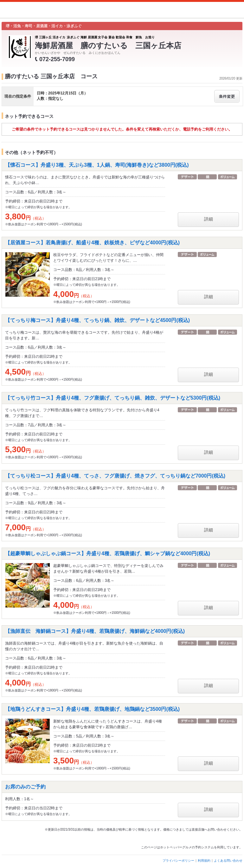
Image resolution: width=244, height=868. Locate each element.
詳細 (209, 219)
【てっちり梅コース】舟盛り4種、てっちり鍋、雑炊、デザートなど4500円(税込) (97, 320)
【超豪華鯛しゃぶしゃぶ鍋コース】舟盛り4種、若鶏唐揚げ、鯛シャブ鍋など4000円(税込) (108, 553)
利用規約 (204, 861)
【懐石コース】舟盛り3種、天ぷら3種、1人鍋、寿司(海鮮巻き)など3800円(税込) (97, 165)
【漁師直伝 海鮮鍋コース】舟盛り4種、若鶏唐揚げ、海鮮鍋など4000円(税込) (95, 631)
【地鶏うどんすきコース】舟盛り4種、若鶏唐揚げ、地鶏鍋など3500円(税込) (92, 709)
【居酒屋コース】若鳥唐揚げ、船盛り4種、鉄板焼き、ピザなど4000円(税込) (92, 243)
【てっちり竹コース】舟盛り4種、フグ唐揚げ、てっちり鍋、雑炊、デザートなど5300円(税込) (113, 398)
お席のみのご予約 (25, 787)
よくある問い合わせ (228, 861)
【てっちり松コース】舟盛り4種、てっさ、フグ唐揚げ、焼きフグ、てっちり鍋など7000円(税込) (115, 476)
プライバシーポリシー (178, 861)
